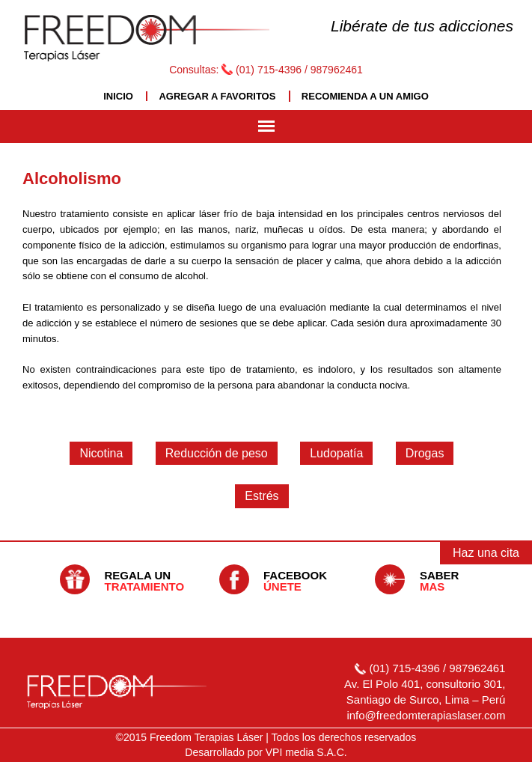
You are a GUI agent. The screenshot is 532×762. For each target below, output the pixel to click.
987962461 (337, 70)
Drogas (425, 453)
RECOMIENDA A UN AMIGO (365, 96)
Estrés (262, 496)
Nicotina (101, 453)
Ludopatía (336, 453)
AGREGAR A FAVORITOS (217, 96)
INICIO (118, 96)
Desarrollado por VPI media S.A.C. (266, 752)
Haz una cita (486, 553)
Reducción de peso (217, 453)
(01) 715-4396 (269, 70)
